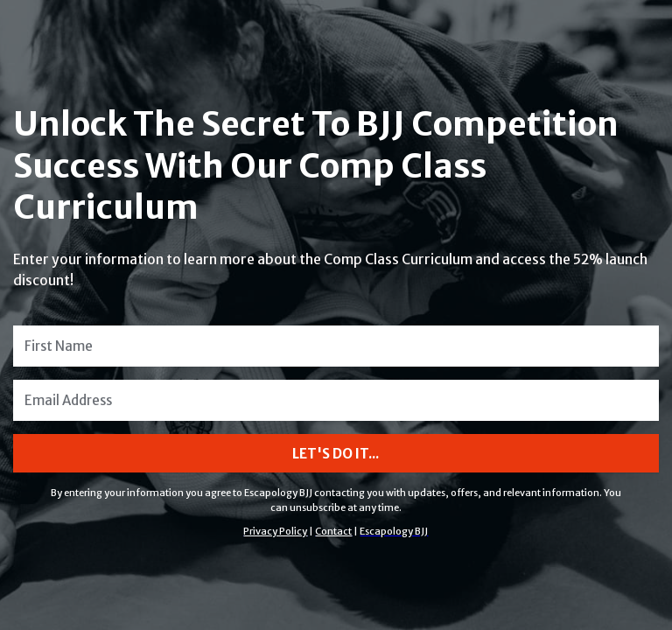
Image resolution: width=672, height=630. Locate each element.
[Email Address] (336, 400)
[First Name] (336, 346)
